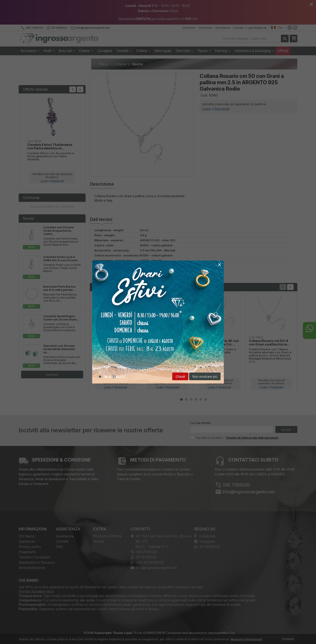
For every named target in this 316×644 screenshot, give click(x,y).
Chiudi (180, 377)
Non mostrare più (205, 377)
